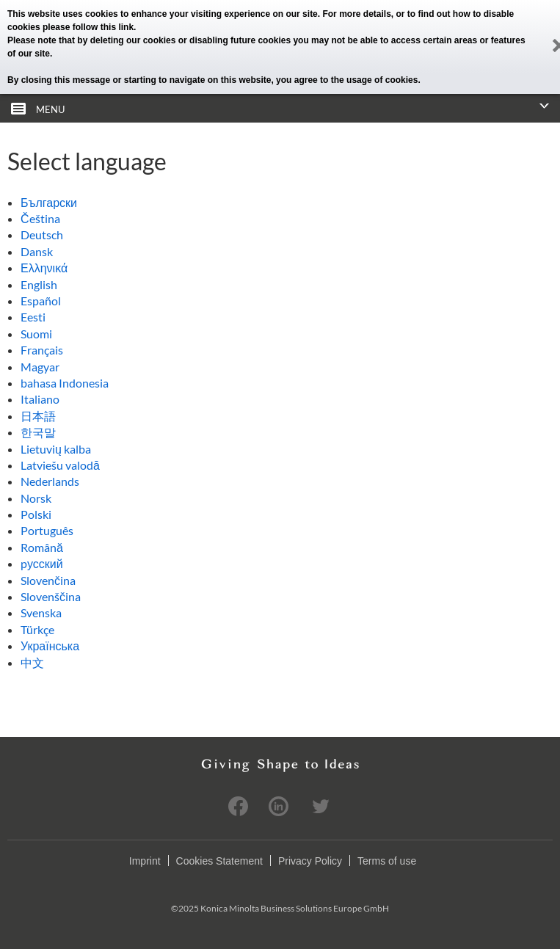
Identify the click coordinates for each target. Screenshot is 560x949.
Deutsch (42, 234)
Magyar (40, 367)
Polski (36, 514)
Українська (50, 646)
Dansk (37, 251)
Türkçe (37, 629)
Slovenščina (51, 596)
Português (47, 530)
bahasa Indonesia (65, 383)
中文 (32, 662)
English (39, 284)
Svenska (41, 612)
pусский (42, 563)
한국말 (38, 432)
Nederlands (50, 481)
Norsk (36, 498)
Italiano (40, 399)
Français (42, 350)
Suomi (36, 334)
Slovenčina (48, 580)
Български (49, 202)
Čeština (40, 218)
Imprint (145, 861)
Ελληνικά (44, 268)
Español (41, 301)
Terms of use (387, 861)
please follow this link (88, 27)
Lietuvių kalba (56, 449)
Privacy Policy (310, 861)
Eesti (33, 317)
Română (42, 547)
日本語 (38, 416)
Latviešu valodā (60, 465)
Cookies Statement (219, 861)
